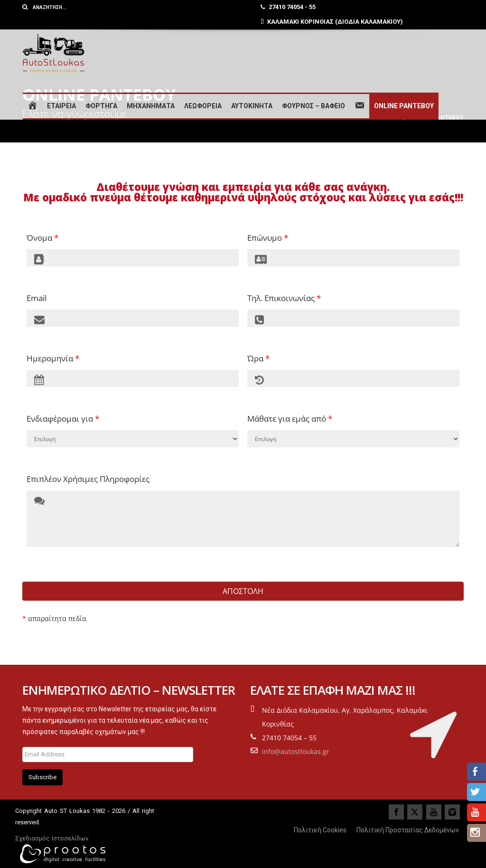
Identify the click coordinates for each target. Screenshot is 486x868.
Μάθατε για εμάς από (290, 419)
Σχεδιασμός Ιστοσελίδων (52, 838)
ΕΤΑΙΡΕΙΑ (61, 106)
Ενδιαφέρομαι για (63, 419)
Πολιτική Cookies (320, 830)
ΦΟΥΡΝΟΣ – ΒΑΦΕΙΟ (313, 106)
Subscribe (42, 777)
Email (37, 298)
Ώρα (258, 358)
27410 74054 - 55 (288, 7)
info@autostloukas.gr (296, 751)
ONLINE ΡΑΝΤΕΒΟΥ (404, 106)
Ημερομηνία (53, 358)
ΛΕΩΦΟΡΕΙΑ (203, 106)
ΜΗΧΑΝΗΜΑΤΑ (151, 106)
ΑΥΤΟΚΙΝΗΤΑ (252, 106)
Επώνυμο (268, 238)
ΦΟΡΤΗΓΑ (101, 106)
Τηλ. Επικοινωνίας (284, 298)
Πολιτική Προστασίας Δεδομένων (408, 830)
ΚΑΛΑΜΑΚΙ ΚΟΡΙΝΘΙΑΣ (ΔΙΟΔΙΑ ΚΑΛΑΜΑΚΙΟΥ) (332, 22)
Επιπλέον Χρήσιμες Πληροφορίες (88, 479)
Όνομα (42, 238)
